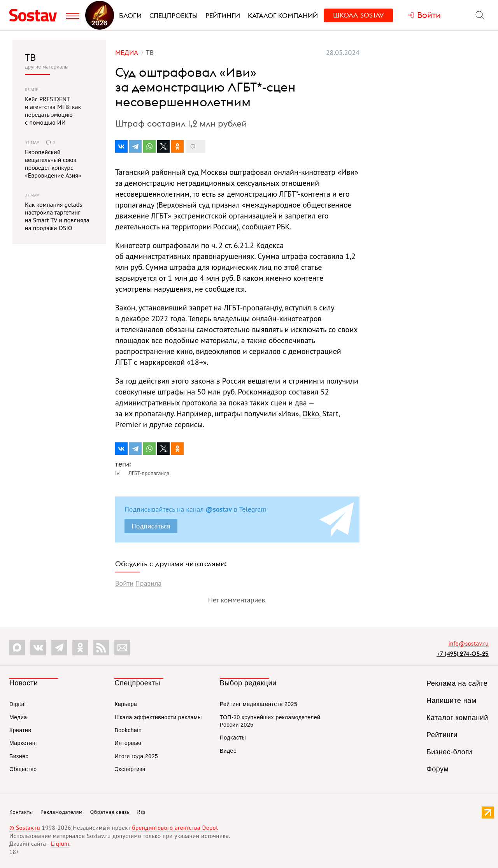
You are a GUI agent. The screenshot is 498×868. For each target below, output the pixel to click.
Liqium (60, 844)
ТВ (30, 57)
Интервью (128, 743)
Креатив (20, 730)
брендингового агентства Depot (175, 828)
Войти (124, 583)
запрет (201, 308)
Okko (311, 414)
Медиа (18, 717)
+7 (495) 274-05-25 (463, 654)
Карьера (126, 704)
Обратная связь (110, 812)
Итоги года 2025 (136, 756)
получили (342, 381)
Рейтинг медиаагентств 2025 (259, 704)
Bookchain (128, 730)
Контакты (21, 812)
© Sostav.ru (25, 828)
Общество (23, 769)
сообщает (259, 227)
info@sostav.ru (468, 644)
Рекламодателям (61, 812)
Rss (141, 812)
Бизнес (19, 756)
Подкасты (233, 738)
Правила (148, 583)
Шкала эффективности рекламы (158, 717)
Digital (18, 704)
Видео (228, 751)
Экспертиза (130, 769)
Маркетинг (24, 743)
